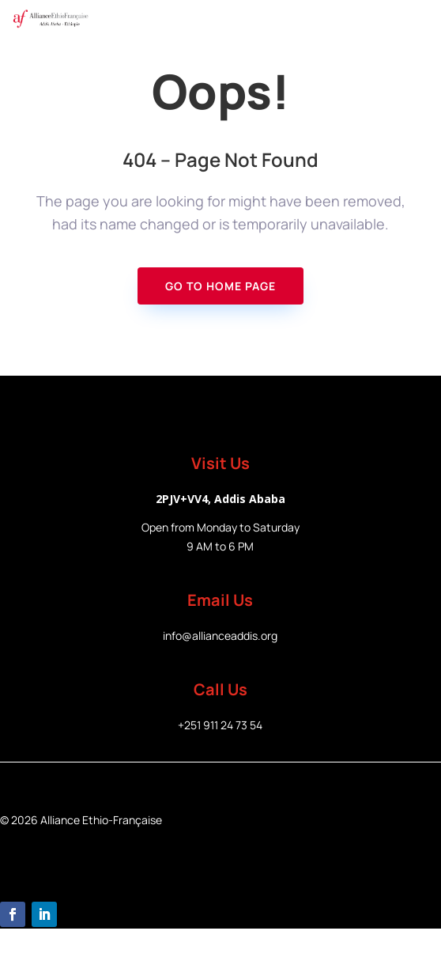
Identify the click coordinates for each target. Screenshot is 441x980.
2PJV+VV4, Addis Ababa (220, 499)
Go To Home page (220, 286)
